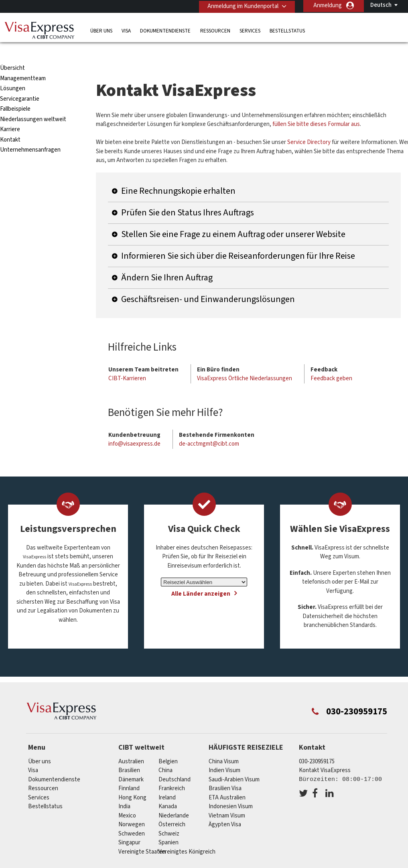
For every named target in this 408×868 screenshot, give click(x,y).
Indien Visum (224, 755)
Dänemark (131, 764)
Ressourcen (215, 30)
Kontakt (10, 124)
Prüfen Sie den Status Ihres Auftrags (188, 197)
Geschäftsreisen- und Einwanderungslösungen (208, 284)
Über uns (101, 30)
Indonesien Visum (231, 791)
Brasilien (129, 755)
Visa (126, 30)
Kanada (168, 791)
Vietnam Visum (227, 800)
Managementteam (23, 63)
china (165, 755)
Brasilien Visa (225, 773)
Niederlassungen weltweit (33, 104)
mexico (127, 800)
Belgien (168, 746)
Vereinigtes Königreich (187, 836)
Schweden (132, 818)
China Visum (224, 746)
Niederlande (174, 800)
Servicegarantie (20, 83)
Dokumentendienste (165, 30)
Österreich (172, 809)
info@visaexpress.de (134, 429)
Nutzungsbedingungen (277, 863)
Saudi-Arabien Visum (234, 764)
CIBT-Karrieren (127, 363)
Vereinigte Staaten (142, 836)
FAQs (158, 863)
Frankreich (172, 773)
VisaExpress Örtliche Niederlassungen (245, 363)
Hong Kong (132, 782)
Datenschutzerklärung (206, 863)
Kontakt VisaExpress (325, 755)
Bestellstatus (287, 30)
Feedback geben (331, 363)
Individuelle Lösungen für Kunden (95, 863)
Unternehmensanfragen (30, 135)
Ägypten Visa (225, 809)
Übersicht (12, 53)
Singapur (129, 827)
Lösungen (13, 73)
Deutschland (175, 764)
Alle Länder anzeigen (201, 579)
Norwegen (132, 809)
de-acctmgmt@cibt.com (209, 429)
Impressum (334, 863)
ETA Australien (227, 782)
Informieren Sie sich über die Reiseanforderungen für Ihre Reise (238, 240)
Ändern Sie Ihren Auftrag (167, 262)
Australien (131, 746)
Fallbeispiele (15, 94)
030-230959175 (317, 746)
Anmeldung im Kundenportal (241, 5)
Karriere (10, 114)
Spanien (168, 827)
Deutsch (381, 5)
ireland (167, 782)
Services (250, 30)
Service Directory (309, 127)
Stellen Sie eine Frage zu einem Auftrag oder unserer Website (233, 219)
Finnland (129, 773)
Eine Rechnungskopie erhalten (178, 175)
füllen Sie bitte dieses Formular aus (316, 109)
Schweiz (169, 818)
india (124, 791)
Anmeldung (328, 5)
